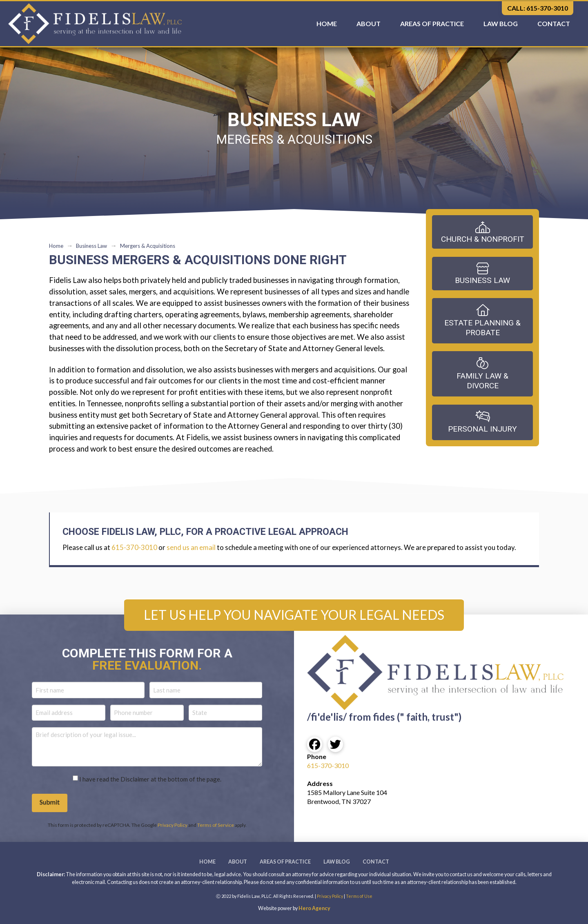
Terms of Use (359, 896)
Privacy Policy (173, 825)
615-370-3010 (134, 547)
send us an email (191, 547)
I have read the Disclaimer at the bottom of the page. (150, 779)
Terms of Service (216, 825)
